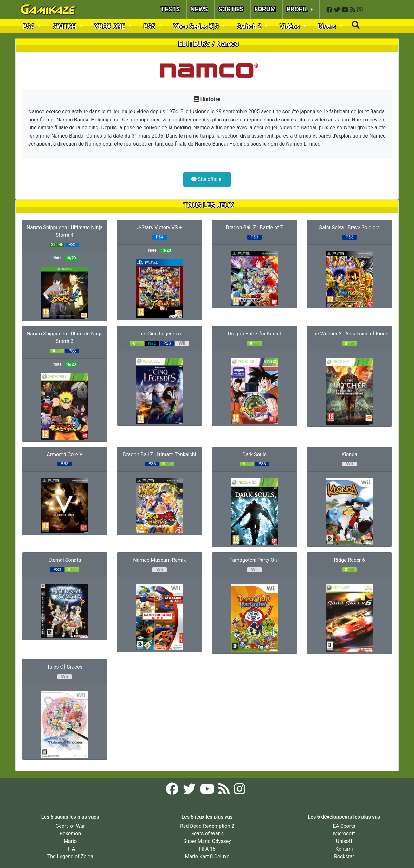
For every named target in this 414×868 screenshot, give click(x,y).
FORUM (265, 9)
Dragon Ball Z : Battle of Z (254, 227)
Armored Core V (65, 454)
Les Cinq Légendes (160, 334)
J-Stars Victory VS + (160, 227)
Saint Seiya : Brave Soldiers (349, 227)
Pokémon (70, 834)
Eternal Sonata (65, 560)
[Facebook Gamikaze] (330, 10)
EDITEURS (194, 44)
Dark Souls (255, 454)
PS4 (29, 26)
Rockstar (344, 856)
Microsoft (344, 834)
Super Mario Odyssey (207, 841)
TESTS (170, 9)
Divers (328, 26)
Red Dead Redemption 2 (207, 826)
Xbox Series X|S (197, 26)
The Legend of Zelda (70, 856)
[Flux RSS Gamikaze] (353, 10)
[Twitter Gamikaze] (338, 10)
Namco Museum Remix (159, 560)
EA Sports (344, 826)
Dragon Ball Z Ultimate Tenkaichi (160, 454)
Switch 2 (250, 26)
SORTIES (231, 9)
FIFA (70, 849)
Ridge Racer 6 (349, 560)
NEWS (199, 9)
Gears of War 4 (207, 834)
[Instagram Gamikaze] (360, 10)
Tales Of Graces (65, 667)
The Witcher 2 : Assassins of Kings (349, 334)
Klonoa (349, 454)
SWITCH (65, 26)
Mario (70, 841)
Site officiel (207, 179)
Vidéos (290, 26)
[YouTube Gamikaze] (346, 10)
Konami (344, 849)
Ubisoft (344, 841)
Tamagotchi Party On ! (255, 560)
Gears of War (70, 826)
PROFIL (298, 9)
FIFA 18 (207, 849)
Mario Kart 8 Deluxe (207, 856)
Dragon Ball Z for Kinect (255, 334)
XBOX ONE (111, 26)
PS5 (150, 26)
